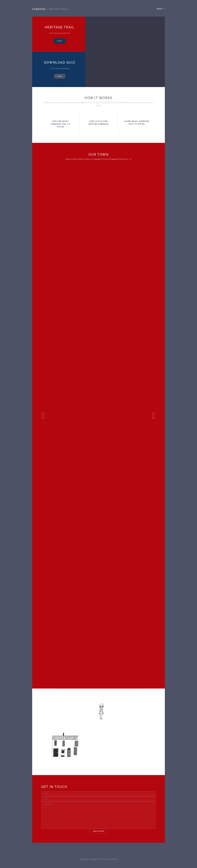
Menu (160, 9)
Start (60, 41)
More (60, 76)
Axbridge (50, 9)
